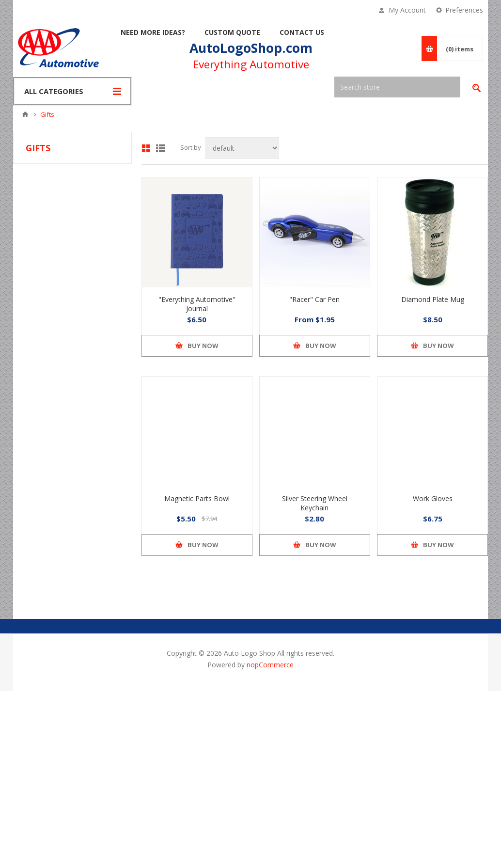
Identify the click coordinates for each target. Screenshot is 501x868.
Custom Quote (232, 32)
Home (25, 114)
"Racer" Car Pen (314, 299)
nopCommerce (270, 665)
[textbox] (397, 87)
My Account (407, 10)
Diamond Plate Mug (433, 299)
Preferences (464, 10)
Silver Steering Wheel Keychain (315, 503)
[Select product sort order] (242, 148)
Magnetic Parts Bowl (197, 498)
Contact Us (302, 32)
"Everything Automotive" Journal (197, 304)
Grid (146, 148)
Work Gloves (433, 498)
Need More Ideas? (153, 32)
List (160, 148)
